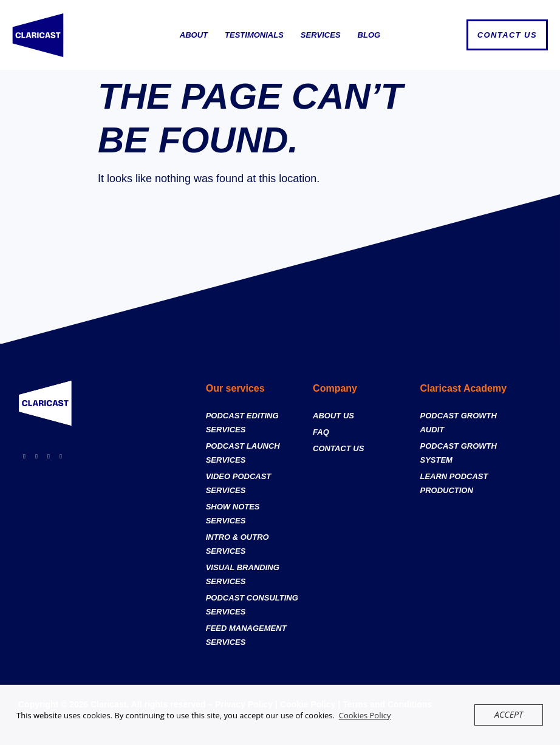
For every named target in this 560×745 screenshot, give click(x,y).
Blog (369, 35)
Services (321, 35)
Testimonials (254, 35)
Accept (510, 715)
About (194, 35)
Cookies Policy (365, 715)
